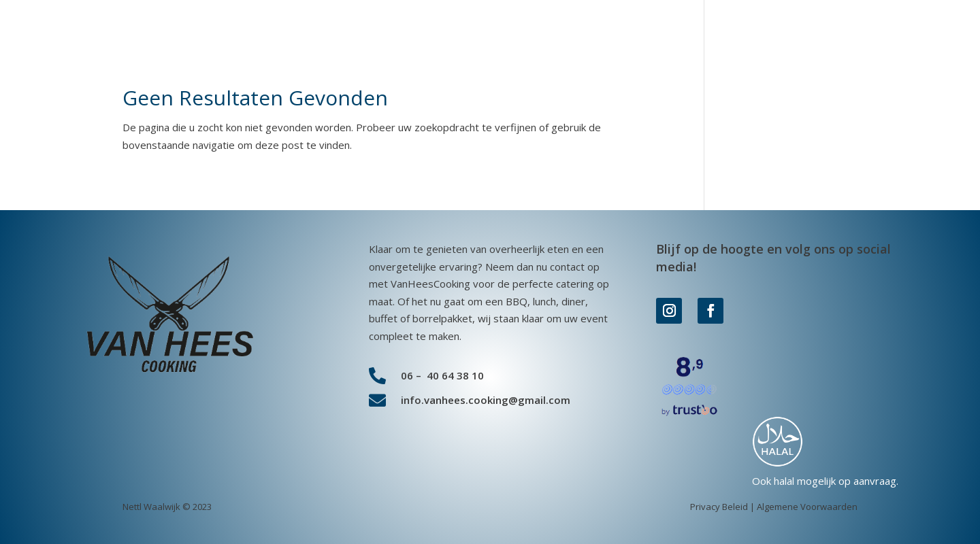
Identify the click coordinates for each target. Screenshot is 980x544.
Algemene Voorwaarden (807, 507)
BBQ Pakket (348, 34)
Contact (877, 34)
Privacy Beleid (719, 507)
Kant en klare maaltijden (462, 34)
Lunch (561, 34)
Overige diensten (641, 34)
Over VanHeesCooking (778, 34)
